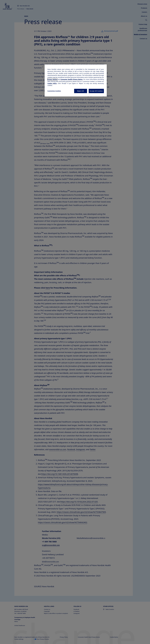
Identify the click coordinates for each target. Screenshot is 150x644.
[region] (76, 80)
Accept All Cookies (96, 91)
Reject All (81, 91)
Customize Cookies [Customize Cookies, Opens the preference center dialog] (54, 91)
